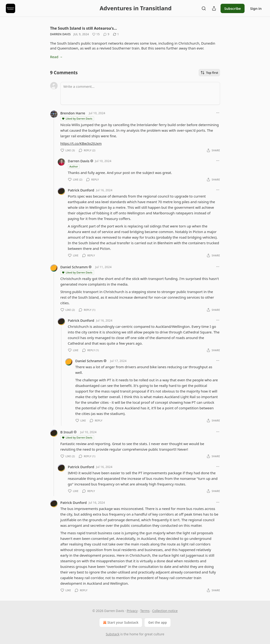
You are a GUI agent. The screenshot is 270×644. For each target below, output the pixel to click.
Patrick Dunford (81, 190)
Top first (209, 73)
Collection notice (165, 611)
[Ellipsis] (218, 113)
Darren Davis (60, 34)
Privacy (132, 611)
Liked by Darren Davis (77, 119)
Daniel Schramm (74, 267)
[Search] (204, 8)
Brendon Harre (73, 113)
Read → (56, 57)
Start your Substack (120, 623)
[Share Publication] (214, 8)
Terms (145, 611)
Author (74, 166)
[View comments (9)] (106, 34)
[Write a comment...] (140, 93)
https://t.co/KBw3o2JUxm (81, 143)
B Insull (67, 432)
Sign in (256, 8)
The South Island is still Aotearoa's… (84, 28)
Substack (113, 634)
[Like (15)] (96, 34)
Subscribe (233, 8)
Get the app (158, 622)
